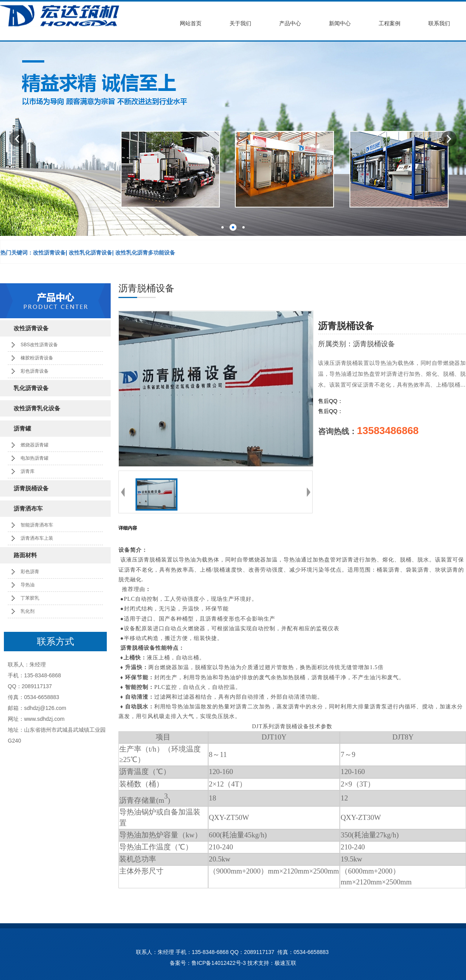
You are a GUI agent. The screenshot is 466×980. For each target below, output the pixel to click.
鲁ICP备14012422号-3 (219, 963)
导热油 (28, 585)
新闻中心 (340, 24)
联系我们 (439, 24)
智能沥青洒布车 (37, 525)
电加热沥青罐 (35, 458)
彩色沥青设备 (35, 371)
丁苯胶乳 (30, 598)
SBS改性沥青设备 (39, 345)
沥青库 (28, 471)
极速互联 (285, 963)
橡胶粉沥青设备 (37, 358)
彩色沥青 (30, 572)
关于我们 (240, 24)
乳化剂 (28, 611)
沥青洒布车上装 (37, 538)
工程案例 (389, 24)
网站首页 (191, 24)
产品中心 (290, 24)
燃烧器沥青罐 (35, 445)
